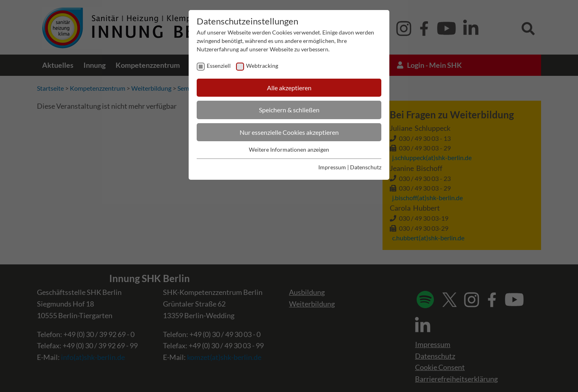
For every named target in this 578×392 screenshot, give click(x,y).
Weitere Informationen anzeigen (289, 149)
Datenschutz (366, 167)
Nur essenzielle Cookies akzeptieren (289, 132)
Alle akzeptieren (289, 88)
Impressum (332, 167)
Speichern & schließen (289, 110)
